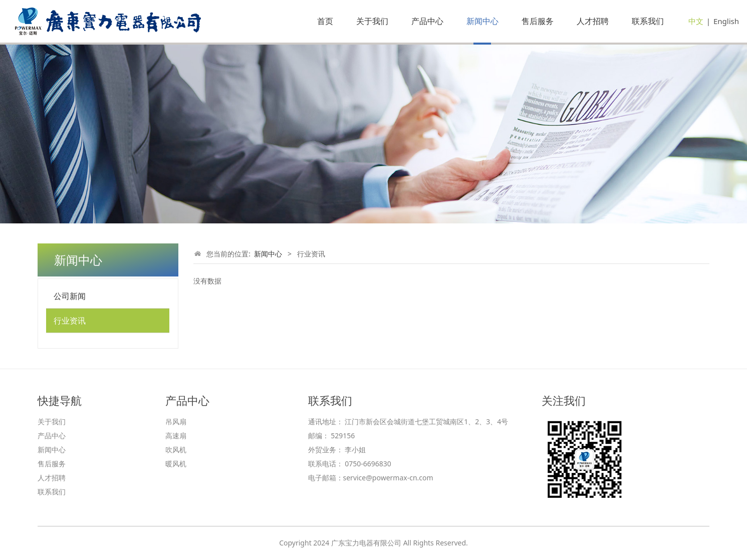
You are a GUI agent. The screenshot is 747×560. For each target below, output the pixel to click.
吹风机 (176, 450)
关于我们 (372, 21)
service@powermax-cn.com (388, 478)
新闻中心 (482, 21)
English (726, 21)
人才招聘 (593, 21)
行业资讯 (70, 321)
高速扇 (176, 436)
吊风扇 (176, 422)
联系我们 (648, 21)
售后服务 (538, 21)
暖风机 (176, 464)
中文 (696, 21)
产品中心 (427, 21)
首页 (325, 21)
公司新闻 (70, 296)
